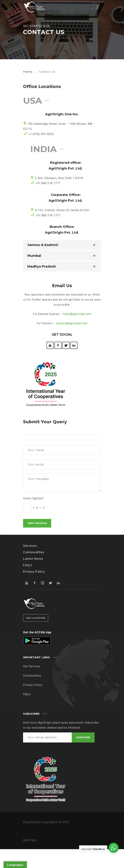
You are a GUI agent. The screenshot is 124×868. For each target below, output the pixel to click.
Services (30, 546)
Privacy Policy (34, 572)
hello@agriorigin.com (77, 314)
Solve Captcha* (33, 498)
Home (28, 72)
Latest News (33, 559)
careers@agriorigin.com (72, 323)
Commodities (34, 552)
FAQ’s (28, 565)
